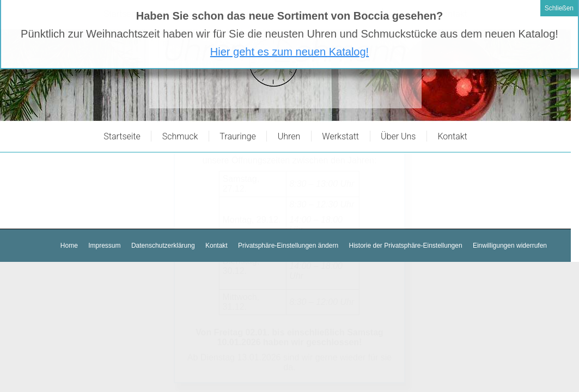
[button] (288, 246)
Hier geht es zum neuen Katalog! (289, 28)
